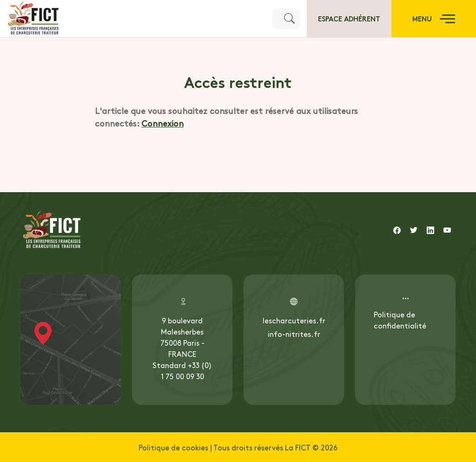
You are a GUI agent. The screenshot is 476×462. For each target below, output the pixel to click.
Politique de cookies (173, 447)
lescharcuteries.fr (294, 320)
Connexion (162, 123)
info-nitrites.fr (294, 334)
